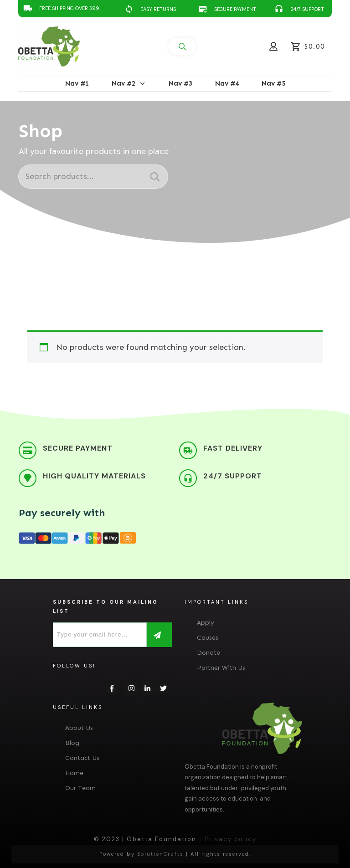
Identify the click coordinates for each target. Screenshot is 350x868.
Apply (206, 623)
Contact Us (82, 758)
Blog (72, 743)
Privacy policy (231, 839)
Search (155, 177)
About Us (79, 728)
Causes (208, 638)
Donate (208, 653)
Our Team (80, 788)
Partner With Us (221, 668)
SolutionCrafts (160, 854)
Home (74, 773)
